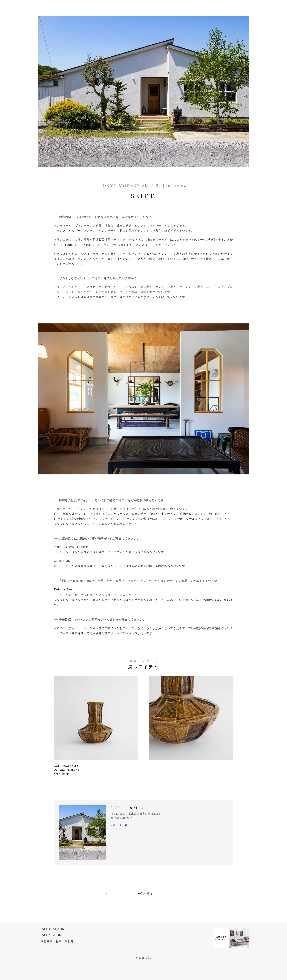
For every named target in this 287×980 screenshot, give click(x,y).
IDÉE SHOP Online (53, 929)
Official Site (121, 825)
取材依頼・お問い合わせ (57, 941)
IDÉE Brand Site (52, 935)
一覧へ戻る (146, 894)
